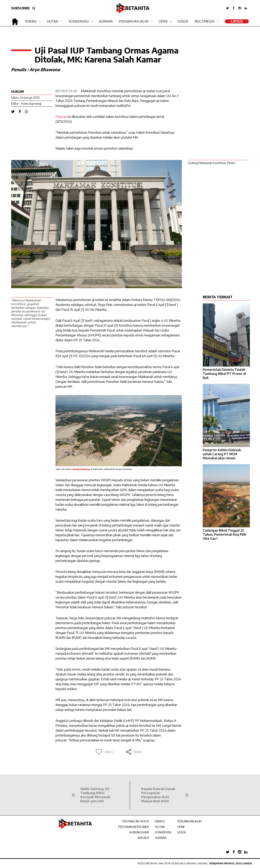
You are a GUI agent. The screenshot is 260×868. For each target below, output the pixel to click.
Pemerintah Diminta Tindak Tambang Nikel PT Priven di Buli (224, 374)
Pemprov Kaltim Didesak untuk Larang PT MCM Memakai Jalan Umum (222, 454)
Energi (31, 21)
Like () (105, 752)
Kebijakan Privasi (222, 863)
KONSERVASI (163, 832)
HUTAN (160, 827)
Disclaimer (244, 863)
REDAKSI (143, 838)
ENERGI (160, 821)
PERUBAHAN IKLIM (189, 821)
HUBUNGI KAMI (139, 832)
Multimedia (204, 21)
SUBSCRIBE (20, 8)
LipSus (237, 21)
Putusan (61, 117)
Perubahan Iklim (134, 21)
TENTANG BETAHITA (135, 821)
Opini (163, 21)
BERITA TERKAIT (218, 297)
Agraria (106, 21)
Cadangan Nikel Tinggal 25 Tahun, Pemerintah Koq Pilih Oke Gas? (224, 534)
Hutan (53, 21)
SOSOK (182, 832)
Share (134, 752)
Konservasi (79, 21)
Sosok (183, 21)
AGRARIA (161, 838)
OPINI (181, 827)
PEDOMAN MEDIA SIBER (134, 827)
